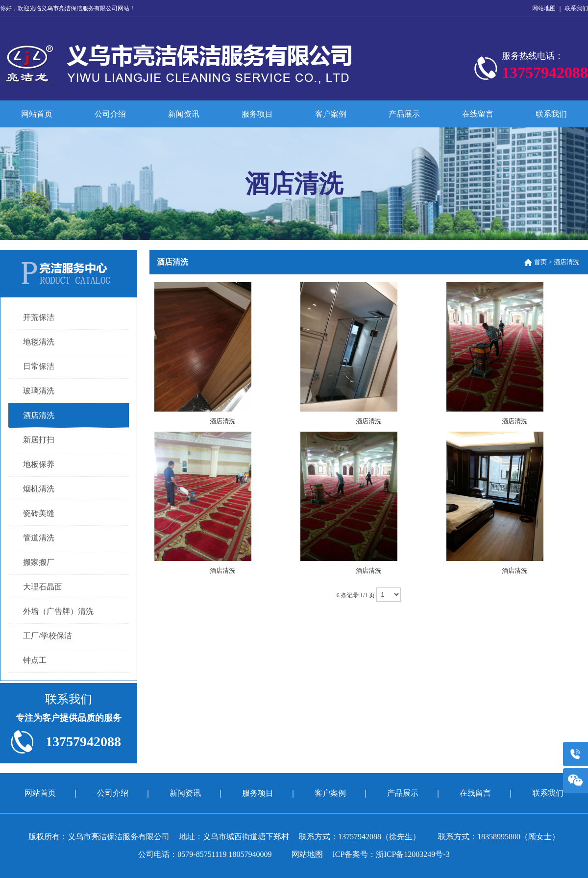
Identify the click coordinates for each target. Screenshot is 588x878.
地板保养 (39, 464)
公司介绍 (110, 114)
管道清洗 (39, 538)
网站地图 (544, 8)
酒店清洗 (39, 415)
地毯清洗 (39, 342)
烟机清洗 (39, 489)
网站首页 (37, 114)
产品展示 (404, 114)
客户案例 (331, 114)
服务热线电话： (545, 68)
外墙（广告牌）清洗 (58, 611)
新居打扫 (39, 440)
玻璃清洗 (39, 391)
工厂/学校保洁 (48, 636)
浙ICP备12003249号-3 (413, 854)
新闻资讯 (184, 114)
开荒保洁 (39, 317)
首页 (540, 262)
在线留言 (478, 114)
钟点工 (35, 660)
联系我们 (576, 8)
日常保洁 (39, 366)
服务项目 (257, 114)
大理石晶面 (43, 587)
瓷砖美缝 (39, 513)
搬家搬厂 (39, 562)
